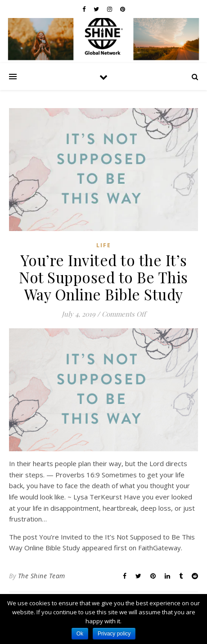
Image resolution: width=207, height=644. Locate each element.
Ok (80, 634)
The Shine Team (42, 576)
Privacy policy (114, 634)
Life (104, 245)
